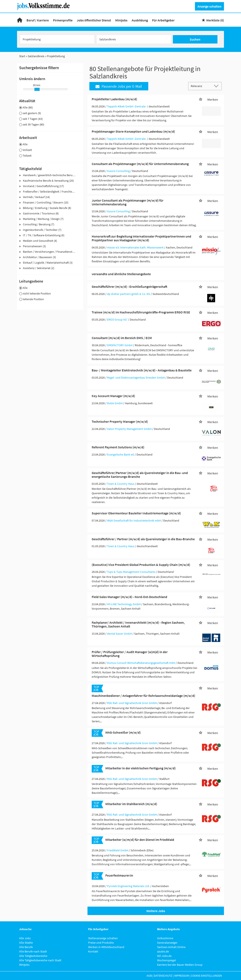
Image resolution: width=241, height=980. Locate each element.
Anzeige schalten (209, 6)
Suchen (195, 39)
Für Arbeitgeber (163, 20)
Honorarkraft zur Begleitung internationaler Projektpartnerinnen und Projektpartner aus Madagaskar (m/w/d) (141, 238)
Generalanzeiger (167, 943)
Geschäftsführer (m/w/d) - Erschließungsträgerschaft (129, 287)
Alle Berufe (26, 947)
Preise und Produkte (101, 943)
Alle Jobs (25, 938)
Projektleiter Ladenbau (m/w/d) (114, 99)
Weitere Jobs (156, 911)
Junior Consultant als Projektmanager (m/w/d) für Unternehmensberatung (128, 202)
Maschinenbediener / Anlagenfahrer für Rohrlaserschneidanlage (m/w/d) (143, 696)
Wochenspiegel (167, 960)
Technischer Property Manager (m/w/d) (120, 421)
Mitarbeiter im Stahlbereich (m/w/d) (131, 804)
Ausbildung (140, 20)
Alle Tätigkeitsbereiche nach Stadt (40, 960)
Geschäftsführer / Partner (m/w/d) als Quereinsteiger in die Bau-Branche (143, 539)
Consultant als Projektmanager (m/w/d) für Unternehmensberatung (140, 164)
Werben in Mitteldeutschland (106, 947)
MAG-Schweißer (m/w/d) (123, 732)
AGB (149, 976)
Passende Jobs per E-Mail (119, 86)
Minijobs (121, 20)
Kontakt (93, 951)
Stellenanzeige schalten (103, 938)
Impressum (181, 976)
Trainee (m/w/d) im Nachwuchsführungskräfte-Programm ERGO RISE (141, 312)
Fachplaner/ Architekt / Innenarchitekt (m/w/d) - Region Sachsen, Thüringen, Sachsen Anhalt (138, 624)
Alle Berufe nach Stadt (33, 951)
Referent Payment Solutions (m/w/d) (118, 447)
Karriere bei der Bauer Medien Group (180, 965)
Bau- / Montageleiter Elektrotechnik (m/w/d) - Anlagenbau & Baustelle (142, 370)
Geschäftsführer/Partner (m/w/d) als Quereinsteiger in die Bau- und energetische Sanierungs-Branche (140, 475)
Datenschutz (163, 976)
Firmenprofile (63, 20)
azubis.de (163, 951)
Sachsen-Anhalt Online (171, 947)
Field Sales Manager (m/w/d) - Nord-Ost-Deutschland (129, 597)
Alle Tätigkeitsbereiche (33, 956)
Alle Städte (26, 943)
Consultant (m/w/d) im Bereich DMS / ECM (122, 338)
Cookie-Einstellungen (206, 976)
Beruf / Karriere (38, 20)
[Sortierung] (201, 86)
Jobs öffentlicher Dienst (94, 20)
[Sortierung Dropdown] (217, 86)
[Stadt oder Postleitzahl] (134, 39)
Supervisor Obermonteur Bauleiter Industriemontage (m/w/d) (136, 513)
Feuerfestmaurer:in (119, 875)
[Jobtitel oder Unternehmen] (57, 39)
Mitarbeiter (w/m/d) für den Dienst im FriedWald (140, 840)
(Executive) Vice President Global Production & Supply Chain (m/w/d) (141, 565)
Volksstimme (165, 938)
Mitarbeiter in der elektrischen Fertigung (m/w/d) (140, 768)
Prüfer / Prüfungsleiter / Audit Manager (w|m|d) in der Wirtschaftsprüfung (130, 654)
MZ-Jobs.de (164, 956)
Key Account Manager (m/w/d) (113, 396)
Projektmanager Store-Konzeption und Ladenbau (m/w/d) (133, 131)
